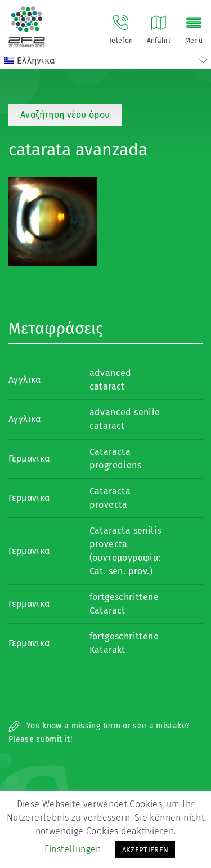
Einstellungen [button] (73, 849)
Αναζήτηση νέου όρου (65, 115)
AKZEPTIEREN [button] (145, 850)
